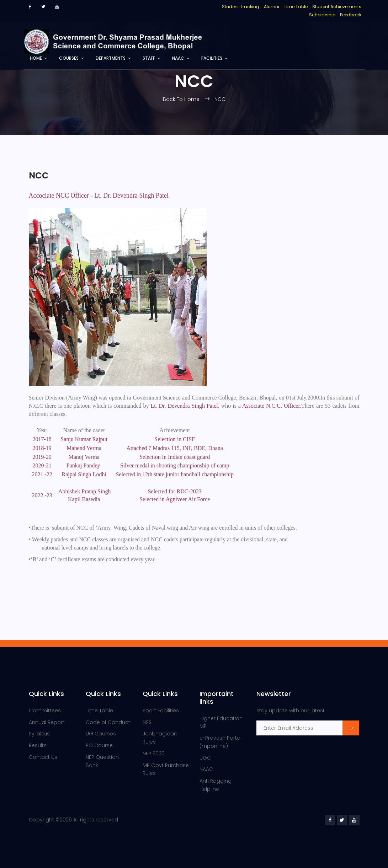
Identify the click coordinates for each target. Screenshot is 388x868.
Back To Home (182, 99)
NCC (220, 99)
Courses (69, 58)
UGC (205, 758)
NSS (147, 722)
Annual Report (47, 722)
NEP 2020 (154, 754)
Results (38, 745)
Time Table (99, 711)
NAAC (178, 58)
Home (36, 58)
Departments (111, 58)
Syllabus (39, 734)
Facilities (212, 58)
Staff (149, 58)
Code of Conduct (108, 722)
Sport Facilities (161, 711)
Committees (45, 711)
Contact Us (43, 757)
